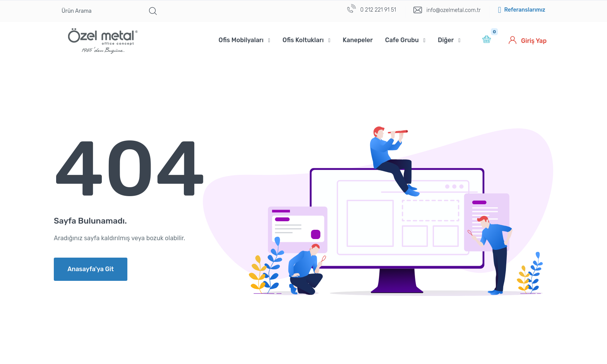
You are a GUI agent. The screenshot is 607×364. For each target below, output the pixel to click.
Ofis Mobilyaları (241, 40)
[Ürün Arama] (99, 11)
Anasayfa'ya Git (91, 269)
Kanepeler (358, 40)
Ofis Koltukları (303, 40)
